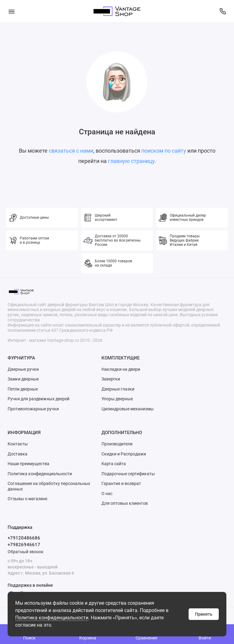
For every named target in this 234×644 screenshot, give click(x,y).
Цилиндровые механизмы (128, 409)
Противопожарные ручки (33, 409)
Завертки (111, 379)
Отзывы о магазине (27, 499)
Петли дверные (23, 389)
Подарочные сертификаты (128, 474)
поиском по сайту (164, 151)
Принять (204, 614)
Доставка (18, 454)
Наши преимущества (28, 464)
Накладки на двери (121, 369)
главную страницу (131, 161)
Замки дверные (23, 379)
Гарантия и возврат (121, 483)
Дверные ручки (23, 369)
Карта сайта (114, 464)
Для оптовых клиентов (125, 503)
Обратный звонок (26, 552)
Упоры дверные (117, 399)
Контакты (18, 444)
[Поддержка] (223, 11)
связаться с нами (71, 151)
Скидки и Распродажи (124, 454)
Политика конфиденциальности (52, 618)
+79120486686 (24, 538)
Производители (117, 444)
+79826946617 (24, 545)
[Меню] (11, 11)
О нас (107, 494)
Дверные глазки (118, 389)
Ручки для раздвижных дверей (39, 399)
